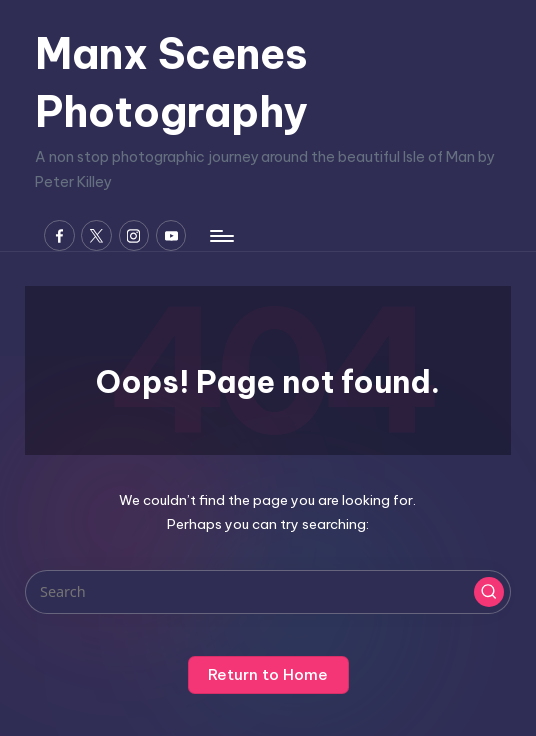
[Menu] (220, 236)
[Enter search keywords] (267, 591)
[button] (489, 592)
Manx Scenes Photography (171, 82)
